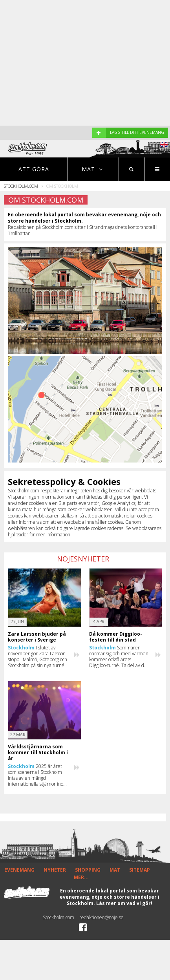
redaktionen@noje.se (101, 917)
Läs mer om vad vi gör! (124, 903)
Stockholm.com (21, 186)
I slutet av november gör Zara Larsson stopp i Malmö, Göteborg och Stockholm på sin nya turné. (37, 656)
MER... (81, 877)
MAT (115, 870)
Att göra (34, 169)
